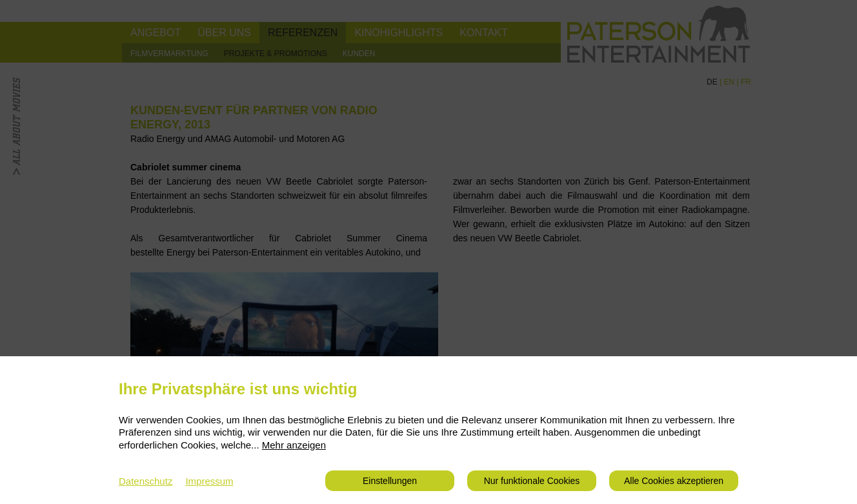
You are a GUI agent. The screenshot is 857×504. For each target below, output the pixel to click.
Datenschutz (146, 481)
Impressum (209, 481)
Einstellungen (390, 481)
